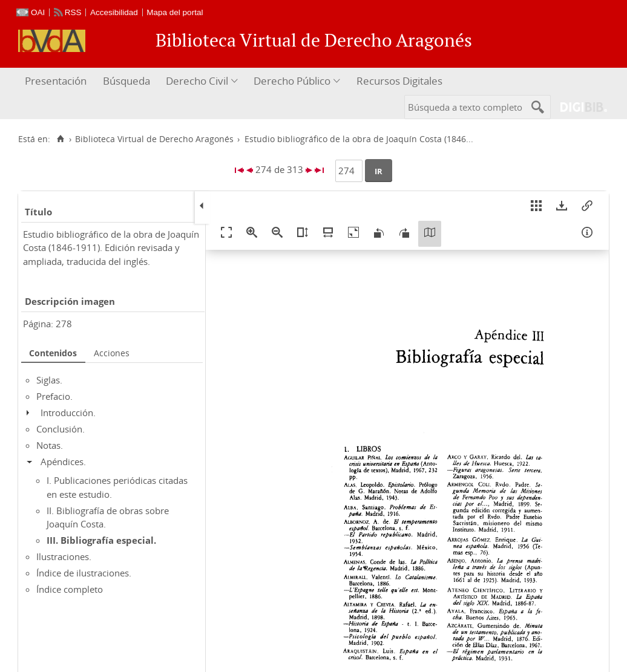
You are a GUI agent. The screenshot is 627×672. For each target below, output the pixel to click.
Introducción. (68, 413)
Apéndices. (63, 462)
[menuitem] (57, 81)
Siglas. (49, 380)
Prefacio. (54, 396)
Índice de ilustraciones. (84, 573)
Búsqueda (126, 81)
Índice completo (70, 589)
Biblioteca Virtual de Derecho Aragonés (154, 139)
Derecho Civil (197, 81)
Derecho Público (292, 81)
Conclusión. (61, 429)
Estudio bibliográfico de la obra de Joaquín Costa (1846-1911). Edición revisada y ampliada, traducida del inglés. (111, 248)
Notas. (50, 445)
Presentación (56, 81)
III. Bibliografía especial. (101, 540)
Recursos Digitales (399, 81)
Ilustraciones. (64, 556)
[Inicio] (60, 139)
